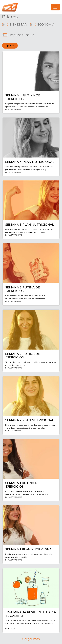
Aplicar (10, 45)
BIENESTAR (18, 25)
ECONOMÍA (46, 25)
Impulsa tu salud (22, 35)
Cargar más (31, 639)
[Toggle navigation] (55, 7)
